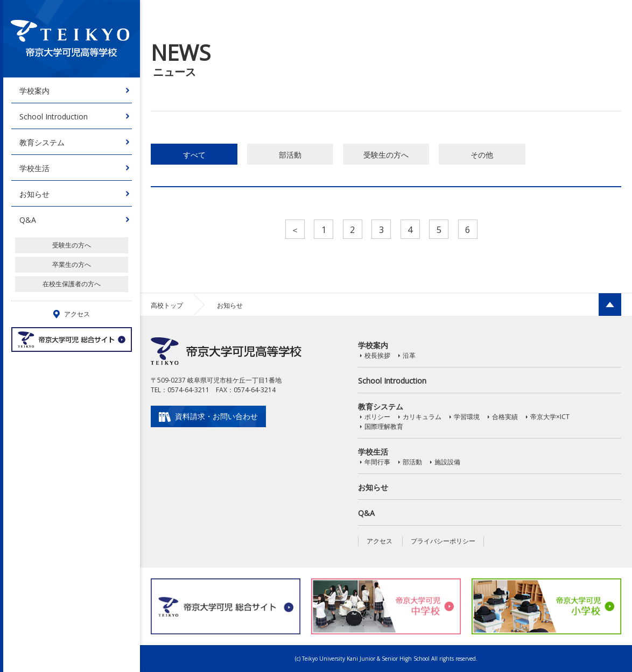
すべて (194, 155)
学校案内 (34, 91)
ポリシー (377, 417)
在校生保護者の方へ (72, 284)
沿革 (409, 355)
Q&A (28, 220)
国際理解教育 (384, 426)
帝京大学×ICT (550, 417)
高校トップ (167, 305)
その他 (482, 155)
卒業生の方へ (72, 264)
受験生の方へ (72, 245)
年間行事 (377, 462)
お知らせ (34, 194)
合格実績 (505, 417)
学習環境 (467, 417)
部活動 (290, 155)
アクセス (380, 541)
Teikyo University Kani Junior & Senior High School (366, 659)
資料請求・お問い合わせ (216, 416)
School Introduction (54, 116)
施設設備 (447, 462)
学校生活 (34, 168)
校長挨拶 (377, 355)
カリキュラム (422, 417)
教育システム (42, 142)
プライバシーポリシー (443, 541)
